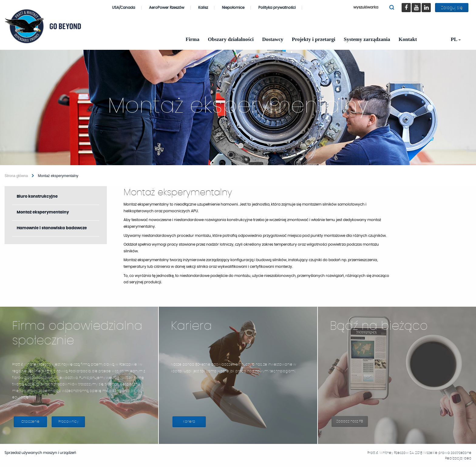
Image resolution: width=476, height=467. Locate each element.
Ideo (467, 458)
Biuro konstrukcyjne (37, 197)
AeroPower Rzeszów (170, 8)
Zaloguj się (452, 8)
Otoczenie (30, 421)
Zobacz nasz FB (352, 423)
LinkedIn (429, 3)
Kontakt (408, 39)
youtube (419, 3)
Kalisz (206, 8)
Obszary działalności (231, 39)
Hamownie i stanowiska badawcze (52, 228)
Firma (192, 39)
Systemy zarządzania (367, 39)
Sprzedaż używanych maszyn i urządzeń (43, 453)
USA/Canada (127, 8)
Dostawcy (273, 39)
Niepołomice (236, 8)
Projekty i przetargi (313, 39)
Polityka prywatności (277, 8)
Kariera (194, 423)
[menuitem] (454, 39)
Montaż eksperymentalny (43, 212)
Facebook (408, 3)
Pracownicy (68, 421)
